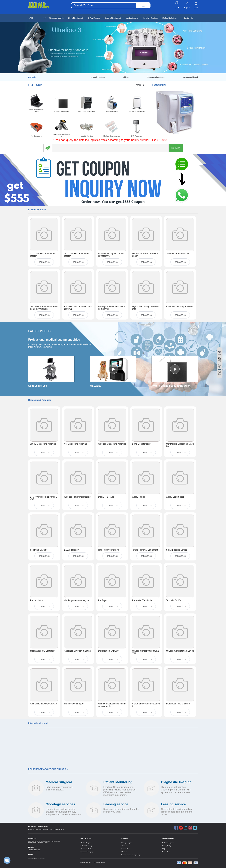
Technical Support (168, 843)
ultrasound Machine (87, 849)
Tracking (176, 148)
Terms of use (166, 852)
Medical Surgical (86, 843)
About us (124, 846)
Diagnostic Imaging (87, 852)
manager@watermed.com (36, 858)
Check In (124, 852)
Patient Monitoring (86, 846)
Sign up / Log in (126, 843)
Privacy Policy (167, 846)
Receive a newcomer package (131, 855)
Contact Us (125, 849)
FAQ (164, 849)
